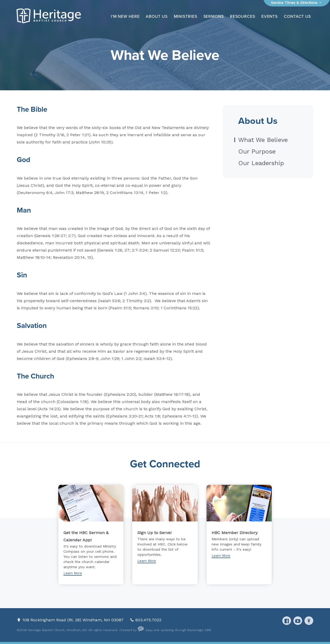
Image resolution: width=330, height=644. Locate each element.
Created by (132, 630)
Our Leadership (261, 163)
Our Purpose (257, 151)
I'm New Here (125, 17)
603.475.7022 (148, 620)
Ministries (185, 17)
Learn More (73, 573)
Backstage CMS (199, 630)
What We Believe (263, 140)
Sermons (214, 17)
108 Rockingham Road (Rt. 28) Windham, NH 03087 (74, 620)
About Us (156, 17)
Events (270, 17)
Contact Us (297, 17)
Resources (243, 17)
